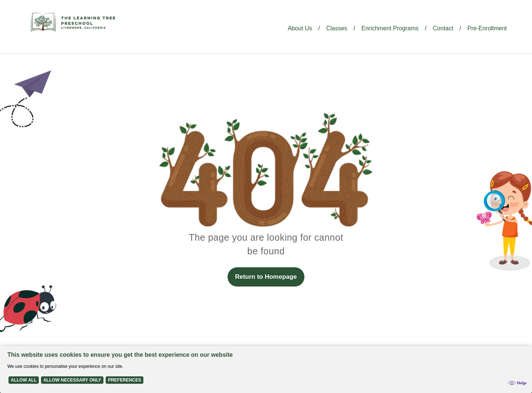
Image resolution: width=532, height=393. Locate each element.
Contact (443, 28)
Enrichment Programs (390, 28)
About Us (300, 28)
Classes (337, 28)
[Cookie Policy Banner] (266, 370)
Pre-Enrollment (487, 28)
